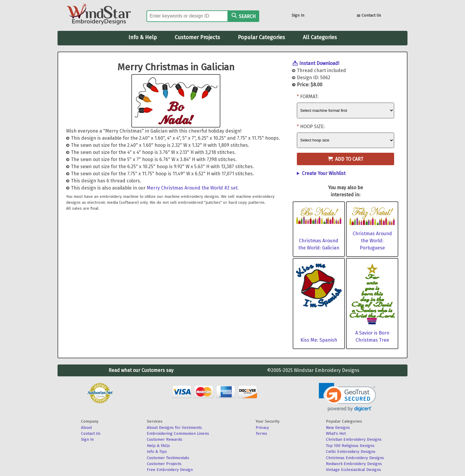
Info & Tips (157, 452)
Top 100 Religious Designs (350, 446)
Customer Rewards (165, 439)
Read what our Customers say (141, 370)
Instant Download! (319, 63)
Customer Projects (197, 37)
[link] (347, 397)
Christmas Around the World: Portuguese (372, 241)
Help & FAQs (158, 446)
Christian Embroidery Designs (354, 439)
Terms (261, 433)
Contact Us (369, 16)
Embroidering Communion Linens (178, 433)
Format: (309, 97)
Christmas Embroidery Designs (355, 458)
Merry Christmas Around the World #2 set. (193, 188)
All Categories (320, 37)
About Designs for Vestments (174, 428)
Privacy (262, 428)
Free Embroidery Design (170, 470)
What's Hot (336, 433)
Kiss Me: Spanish (319, 340)
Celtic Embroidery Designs (351, 452)
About (86, 428)
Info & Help (143, 37)
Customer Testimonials (168, 458)
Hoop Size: (312, 126)
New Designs (338, 428)
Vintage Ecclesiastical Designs (353, 470)
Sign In (298, 15)
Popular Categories (261, 37)
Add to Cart (346, 159)
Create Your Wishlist (324, 173)
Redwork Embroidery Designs (354, 464)
